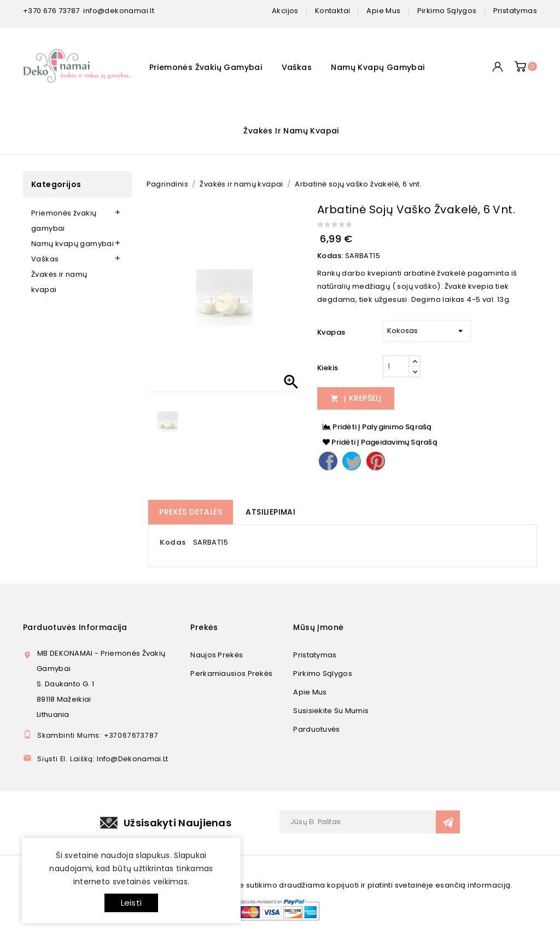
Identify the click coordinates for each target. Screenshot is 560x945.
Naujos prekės (217, 655)
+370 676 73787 (51, 11)
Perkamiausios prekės (231, 673)
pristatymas (515, 11)
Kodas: (330, 256)
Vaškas (297, 67)
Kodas (173, 542)
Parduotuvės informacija (75, 627)
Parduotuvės (316, 729)
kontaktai (333, 11)
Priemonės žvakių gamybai (206, 67)
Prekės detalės (191, 512)
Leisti (131, 903)
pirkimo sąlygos (447, 11)
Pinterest (376, 461)
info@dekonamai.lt (119, 11)
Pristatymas (315, 655)
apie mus (383, 11)
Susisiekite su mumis (331, 711)
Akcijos (285, 11)
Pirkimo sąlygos (323, 673)
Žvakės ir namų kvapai (291, 131)
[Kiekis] (396, 366)
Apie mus (310, 692)
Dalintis (328, 461)
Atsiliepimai (270, 512)
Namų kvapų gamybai (378, 67)
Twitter (352, 461)
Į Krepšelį (356, 398)
